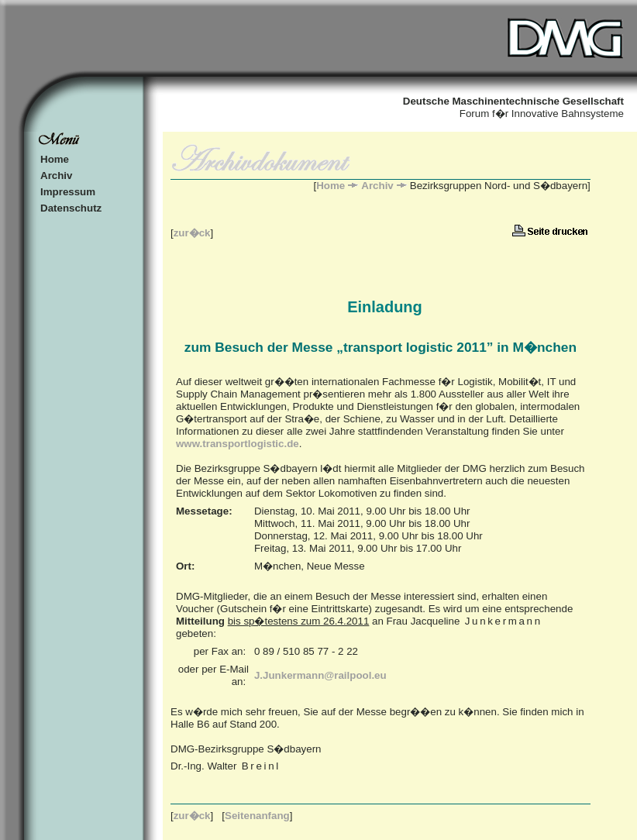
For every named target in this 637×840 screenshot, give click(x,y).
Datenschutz (71, 208)
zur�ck (192, 233)
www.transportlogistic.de (238, 444)
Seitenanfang (257, 816)
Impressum (68, 192)
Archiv (56, 176)
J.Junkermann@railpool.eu (320, 675)
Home (55, 159)
